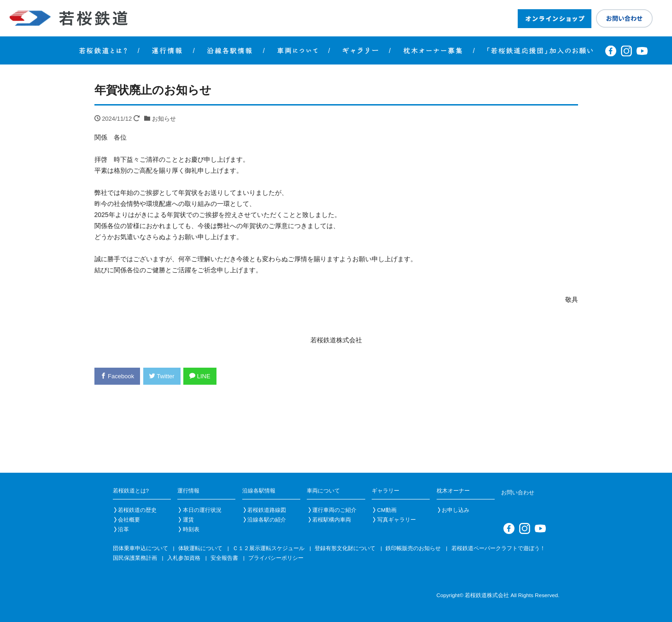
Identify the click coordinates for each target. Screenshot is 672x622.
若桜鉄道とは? (131, 490)
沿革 (123, 529)
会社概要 (129, 519)
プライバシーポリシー (276, 558)
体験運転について (200, 548)
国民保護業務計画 (135, 558)
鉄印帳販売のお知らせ (413, 548)
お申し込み (456, 510)
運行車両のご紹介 (334, 510)
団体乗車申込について (140, 548)
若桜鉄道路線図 (267, 510)
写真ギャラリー (397, 519)
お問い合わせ (518, 492)
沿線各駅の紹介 (267, 519)
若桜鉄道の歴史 (137, 510)
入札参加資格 (184, 558)
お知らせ (164, 119)
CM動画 (387, 510)
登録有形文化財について (345, 548)
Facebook (117, 376)
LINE (200, 376)
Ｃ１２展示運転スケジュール (269, 548)
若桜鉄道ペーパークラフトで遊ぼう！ (498, 548)
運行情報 (188, 490)
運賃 (188, 519)
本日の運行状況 (202, 510)
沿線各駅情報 (259, 490)
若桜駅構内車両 (332, 519)
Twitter (162, 376)
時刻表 (191, 529)
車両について (323, 490)
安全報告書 (224, 558)
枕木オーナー (453, 490)
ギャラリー (386, 490)
